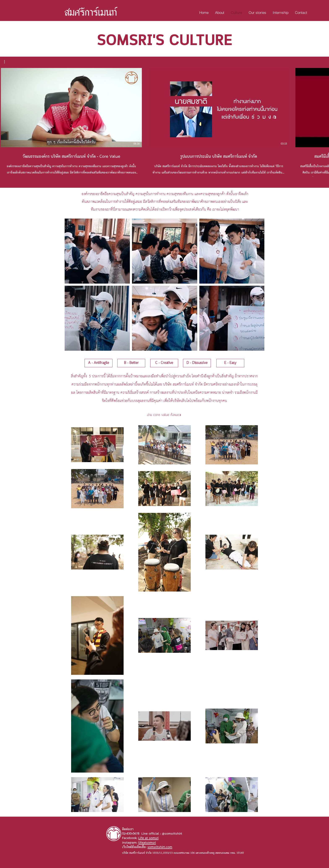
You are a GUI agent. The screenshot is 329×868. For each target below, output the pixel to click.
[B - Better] (131, 363)
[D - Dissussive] (197, 363)
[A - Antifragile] (99, 363)
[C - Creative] (164, 363)
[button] (7, 62)
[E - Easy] (230, 363)
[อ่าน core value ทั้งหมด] (164, 415)
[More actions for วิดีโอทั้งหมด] (7, 62)
